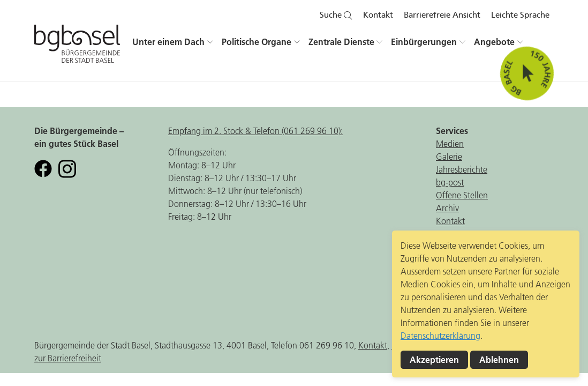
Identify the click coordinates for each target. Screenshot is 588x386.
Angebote (494, 42)
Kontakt (378, 15)
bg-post (450, 182)
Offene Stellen (462, 195)
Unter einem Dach (168, 42)
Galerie (449, 157)
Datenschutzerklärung (440, 336)
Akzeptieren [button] (434, 360)
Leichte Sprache (520, 15)
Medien (450, 144)
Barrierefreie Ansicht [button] (442, 15)
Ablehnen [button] (499, 360)
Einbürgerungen (424, 42)
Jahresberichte (462, 169)
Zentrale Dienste (341, 42)
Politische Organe (257, 42)
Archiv (447, 208)
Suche (336, 15)
